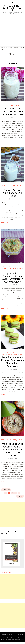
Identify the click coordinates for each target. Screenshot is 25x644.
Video (20, 270)
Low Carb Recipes (9, 106)
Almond (6, 104)
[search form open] (13, 3)
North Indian (10, 441)
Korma (5, 270)
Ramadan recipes (12, 187)
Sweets (21, 355)
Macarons (10, 355)
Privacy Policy (21, 640)
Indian (5, 187)
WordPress (14, 640)
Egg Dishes (4, 269)
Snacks (16, 355)
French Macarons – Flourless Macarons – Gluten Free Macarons (13, 362)
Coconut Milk (12, 267)
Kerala (20, 269)
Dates (18, 104)
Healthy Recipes (17, 186)
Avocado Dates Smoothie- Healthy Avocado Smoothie (13, 111)
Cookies (9, 353)
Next (19, 496)
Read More (4, 141)
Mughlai (20, 439)
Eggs (10, 269)
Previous (7, 490)
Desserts (15, 353)
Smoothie (18, 106)
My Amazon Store (6, 573)
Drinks (10, 186)
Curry (19, 267)
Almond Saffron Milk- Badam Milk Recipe (13, 193)
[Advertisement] (12, 30)
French (4, 355)
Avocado (12, 104)
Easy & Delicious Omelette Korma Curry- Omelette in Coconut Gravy (13, 277)
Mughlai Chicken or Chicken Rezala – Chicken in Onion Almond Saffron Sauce (12, 450)
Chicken (9, 439)
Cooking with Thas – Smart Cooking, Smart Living (13, 8)
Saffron (20, 187)
